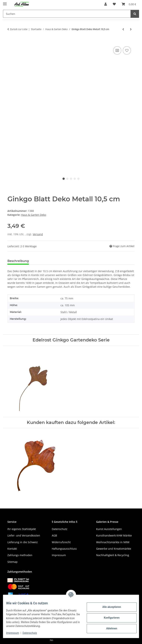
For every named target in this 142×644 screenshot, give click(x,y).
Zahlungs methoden (20, 555)
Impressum (16, 633)
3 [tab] (71, 179)
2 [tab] (67, 179)
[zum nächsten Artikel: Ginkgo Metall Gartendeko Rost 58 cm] (131, 29)
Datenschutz (33, 633)
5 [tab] (78, 179)
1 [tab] (64, 179)
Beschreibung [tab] (18, 261)
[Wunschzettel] (114, 4)
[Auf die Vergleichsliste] (117, 50)
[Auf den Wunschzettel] (127, 50)
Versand (38, 234)
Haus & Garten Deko (34, 215)
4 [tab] (75, 179)
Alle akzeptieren (109, 607)
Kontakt (12, 549)
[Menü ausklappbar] (5, 2)
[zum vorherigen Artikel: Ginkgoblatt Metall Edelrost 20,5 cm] (123, 29)
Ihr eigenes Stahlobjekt (22, 529)
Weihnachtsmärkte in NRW (113, 542)
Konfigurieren (109, 618)
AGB (54, 535)
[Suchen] (67, 14)
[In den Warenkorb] (10, 41)
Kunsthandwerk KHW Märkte (114, 535)
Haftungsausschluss (64, 549)
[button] (106, 4)
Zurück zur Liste (19, 29)
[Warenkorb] (129, 4)
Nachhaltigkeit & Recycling (113, 555)
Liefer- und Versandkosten (24, 535)
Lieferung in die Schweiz (23, 542)
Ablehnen (109, 628)
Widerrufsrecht (61, 542)
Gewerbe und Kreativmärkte (114, 549)
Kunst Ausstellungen (109, 529)
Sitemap (12, 562)
